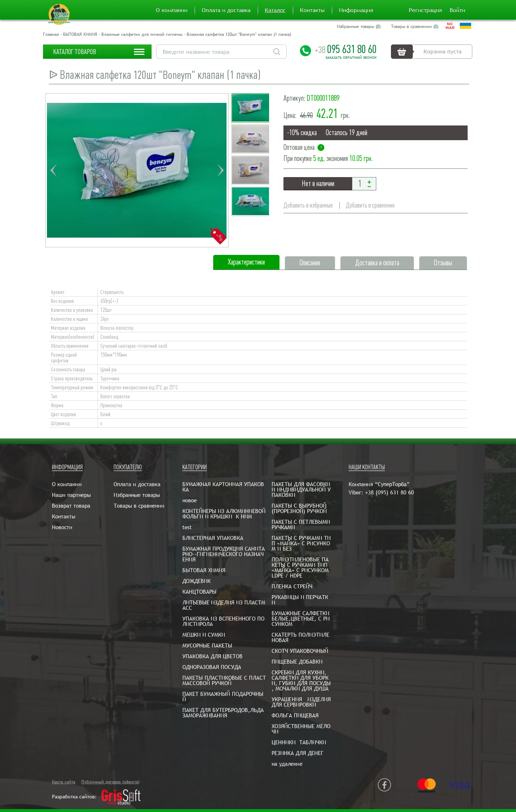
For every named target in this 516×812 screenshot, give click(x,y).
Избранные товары (137, 495)
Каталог (275, 10)
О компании (172, 10)
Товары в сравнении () (415, 27)
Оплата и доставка (226, 10)
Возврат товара (71, 506)
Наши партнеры (71, 495)
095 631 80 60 (346, 49)
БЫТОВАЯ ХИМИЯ (80, 34)
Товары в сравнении (139, 506)
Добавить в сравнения (370, 205)
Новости (62, 527)
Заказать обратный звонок (351, 58)
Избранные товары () (359, 27)
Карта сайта (64, 782)
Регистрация (425, 10)
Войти (457, 10)
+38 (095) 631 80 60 (390, 492)
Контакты (312, 10)
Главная (51, 34)
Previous (53, 170)
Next (220, 170)
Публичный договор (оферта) (110, 782)
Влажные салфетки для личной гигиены (142, 34)
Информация (356, 10)
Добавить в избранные (308, 205)
